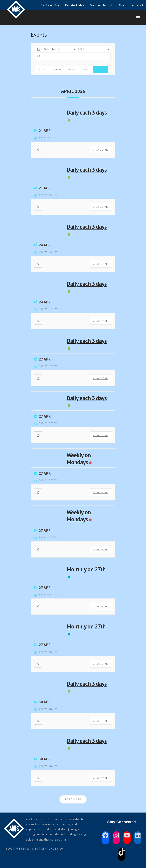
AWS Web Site (50, 5)
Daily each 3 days (87, 112)
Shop (122, 5)
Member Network (101, 5)
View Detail (101, 150)
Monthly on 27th (86, 569)
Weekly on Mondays (79, 459)
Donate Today (74, 5)
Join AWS (137, 5)
